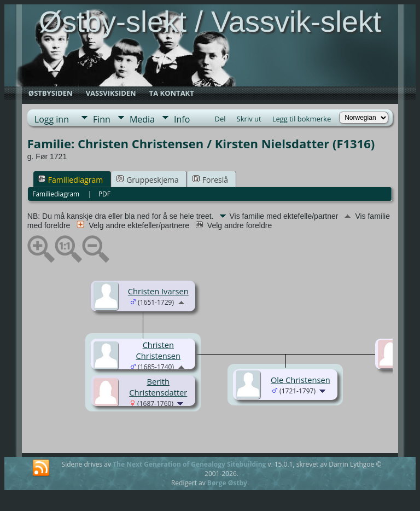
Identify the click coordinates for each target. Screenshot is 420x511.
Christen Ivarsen (158, 291)
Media (142, 119)
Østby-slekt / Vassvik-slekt (210, 21)
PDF (104, 194)
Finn (102, 119)
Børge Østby (227, 483)
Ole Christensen (301, 380)
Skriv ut (249, 119)
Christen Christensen (159, 350)
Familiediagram (71, 180)
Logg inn (52, 119)
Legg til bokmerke (302, 119)
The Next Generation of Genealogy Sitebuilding (189, 464)
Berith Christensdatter (158, 387)
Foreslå (210, 180)
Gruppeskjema (148, 180)
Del (220, 119)
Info (182, 119)
